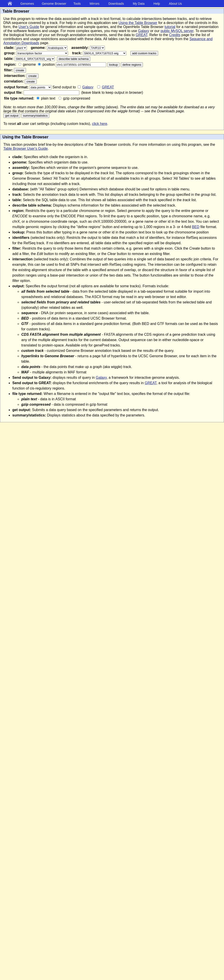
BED (196, 227)
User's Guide (29, 27)
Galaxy (144, 31)
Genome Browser (54, 4)
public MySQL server (177, 31)
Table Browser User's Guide (26, 149)
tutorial (170, 27)
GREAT (142, 35)
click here (100, 124)
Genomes (27, 4)
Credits (175, 35)
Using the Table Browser (138, 23)
